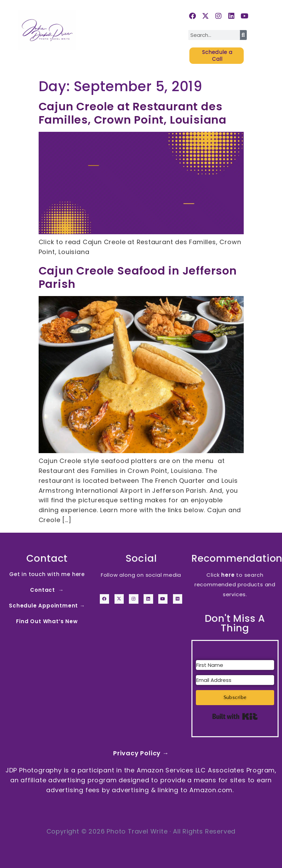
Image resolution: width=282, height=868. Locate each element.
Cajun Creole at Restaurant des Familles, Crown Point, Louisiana (133, 113)
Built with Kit (235, 716)
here (228, 575)
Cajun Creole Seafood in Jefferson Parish (138, 277)
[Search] (243, 35)
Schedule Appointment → (47, 605)
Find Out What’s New (47, 621)
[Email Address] (235, 680)
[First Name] (235, 665)
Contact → (47, 590)
